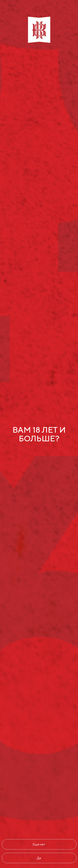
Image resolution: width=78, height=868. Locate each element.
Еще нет (39, 844)
